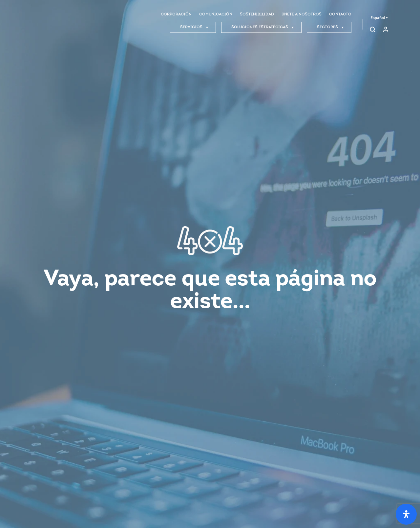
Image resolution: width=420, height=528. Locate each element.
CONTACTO (340, 14)
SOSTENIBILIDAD (257, 14)
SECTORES (330, 27)
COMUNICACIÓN (216, 14)
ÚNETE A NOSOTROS (302, 14)
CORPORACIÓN (176, 14)
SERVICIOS (194, 27)
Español (379, 18)
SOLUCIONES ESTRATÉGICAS (263, 27)
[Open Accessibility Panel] (406, 514)
